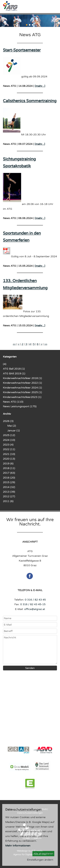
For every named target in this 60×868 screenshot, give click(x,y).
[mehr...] (40, 86)
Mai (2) (12, 426)
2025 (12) (9, 435)
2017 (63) (9, 473)
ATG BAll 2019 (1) (14, 373)
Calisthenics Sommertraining (30, 101)
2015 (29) (9, 482)
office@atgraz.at (35, 609)
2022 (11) (9, 449)
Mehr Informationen (18, 846)
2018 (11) (9, 468)
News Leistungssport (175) (20, 406)
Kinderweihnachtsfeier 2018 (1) (22, 378)
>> (46, 344)
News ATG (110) (13, 402)
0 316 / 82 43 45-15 (33, 604)
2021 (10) (9, 454)
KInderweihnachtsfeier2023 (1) (22, 397)
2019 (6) (8, 464)
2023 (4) (8, 445)
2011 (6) (8, 501)
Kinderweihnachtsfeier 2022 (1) (22, 383)
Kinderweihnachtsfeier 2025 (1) (22, 392)
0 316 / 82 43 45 (35, 600)
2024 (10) (9, 440)
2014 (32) (9, 487)
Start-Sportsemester (22, 50)
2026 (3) (8, 421)
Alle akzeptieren (43, 854)
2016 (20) (9, 478)
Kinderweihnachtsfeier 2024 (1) (22, 388)
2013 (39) (9, 492)
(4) (5, 364)
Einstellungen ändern (40, 860)
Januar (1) (14, 431)
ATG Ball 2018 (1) (14, 369)
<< (14, 344)
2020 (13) (9, 459)
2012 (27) (9, 496)
